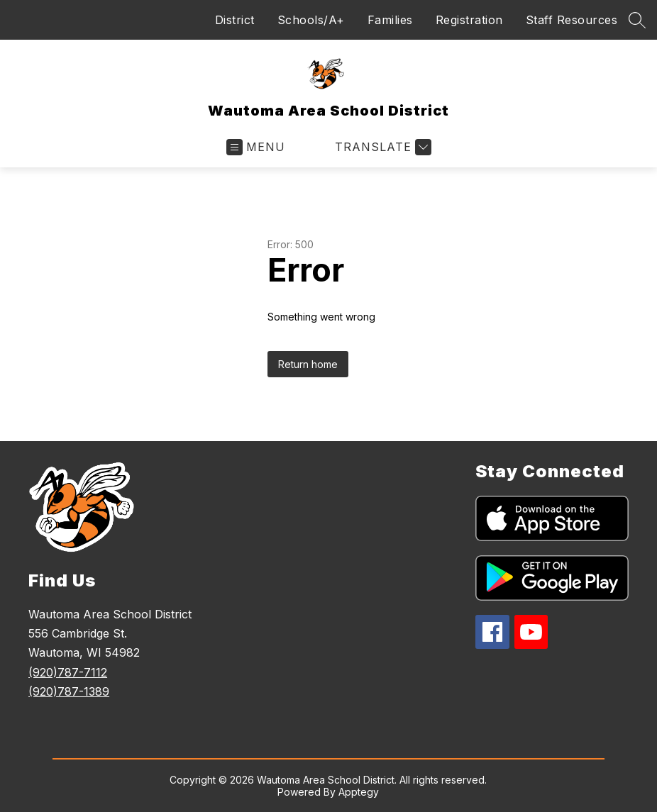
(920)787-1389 (69, 691)
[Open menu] (256, 147)
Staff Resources (572, 20)
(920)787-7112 (68, 672)
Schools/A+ (311, 20)
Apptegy (359, 792)
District (235, 20)
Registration (469, 20)
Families (390, 20)
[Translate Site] (381, 147)
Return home (308, 364)
